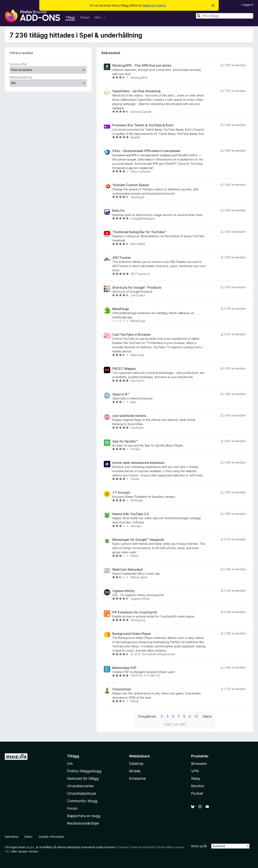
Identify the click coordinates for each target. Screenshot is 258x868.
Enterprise (137, 778)
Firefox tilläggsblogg (84, 771)
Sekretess (12, 837)
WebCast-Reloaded (127, 570)
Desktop (136, 764)
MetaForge (121, 309)
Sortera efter (18, 64)
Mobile (135, 771)
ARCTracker (122, 258)
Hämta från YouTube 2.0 (131, 514)
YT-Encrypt (121, 493)
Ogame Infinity (123, 591)
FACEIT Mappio (124, 369)
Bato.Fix (119, 211)
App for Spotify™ (125, 441)
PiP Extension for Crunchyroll (135, 612)
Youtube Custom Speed (131, 185)
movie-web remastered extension (138, 463)
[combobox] (225, 16)
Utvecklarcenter (80, 786)
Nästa (207, 716)
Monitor (198, 786)
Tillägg (70, 17)
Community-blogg (82, 801)
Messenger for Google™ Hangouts (138, 540)
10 (196, 716)
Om (70, 764)
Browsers (199, 764)
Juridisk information (51, 837)
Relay (196, 778)
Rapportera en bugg (84, 816)
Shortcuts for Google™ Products (137, 288)
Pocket (197, 793)
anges (30, 847)
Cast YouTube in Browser (132, 335)
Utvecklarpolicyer (82, 793)
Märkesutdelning (21, 77)
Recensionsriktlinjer (83, 823)
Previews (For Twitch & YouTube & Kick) (143, 125)
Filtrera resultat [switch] (21, 53)
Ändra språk (199, 846)
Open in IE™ (121, 394)
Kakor (29, 837)
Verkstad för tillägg (83, 778)
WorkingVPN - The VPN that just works (142, 66)
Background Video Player (132, 634)
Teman (85, 17)
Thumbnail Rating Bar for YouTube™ (139, 232)
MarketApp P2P (124, 668)
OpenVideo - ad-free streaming (136, 91)
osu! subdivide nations (129, 416)
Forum (72, 808)
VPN (195, 771)
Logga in (247, 5)
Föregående (147, 716)
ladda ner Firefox (154, 5)
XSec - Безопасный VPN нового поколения (146, 151)
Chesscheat (122, 689)
